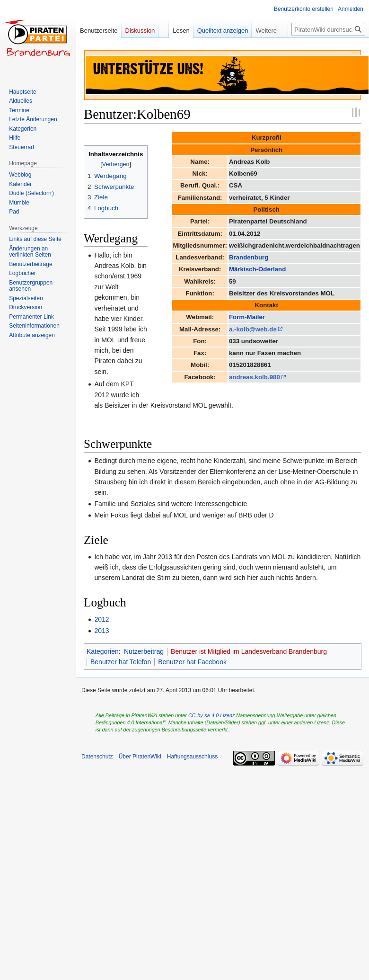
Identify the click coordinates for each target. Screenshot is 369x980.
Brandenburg (249, 257)
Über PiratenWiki (140, 757)
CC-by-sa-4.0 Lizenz (211, 715)
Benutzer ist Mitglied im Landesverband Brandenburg (249, 651)
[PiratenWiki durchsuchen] (328, 29)
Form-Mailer (247, 317)
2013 (101, 631)
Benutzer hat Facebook (192, 662)
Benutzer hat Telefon (121, 662)
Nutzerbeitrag (144, 651)
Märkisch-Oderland (257, 269)
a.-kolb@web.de (253, 329)
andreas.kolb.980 (255, 377)
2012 (101, 619)
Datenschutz (97, 757)
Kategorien (103, 651)
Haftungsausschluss (192, 757)
